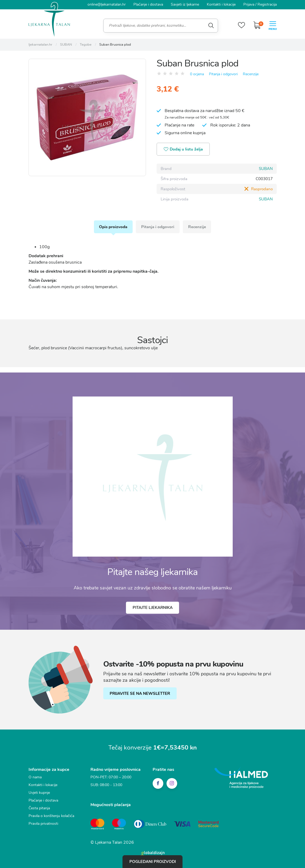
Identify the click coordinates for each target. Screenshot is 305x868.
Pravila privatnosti (43, 823)
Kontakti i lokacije (221, 4)
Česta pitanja (39, 808)
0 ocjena (197, 74)
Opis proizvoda (113, 226)
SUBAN (266, 168)
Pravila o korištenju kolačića (51, 815)
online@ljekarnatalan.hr (107, 4)
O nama (35, 777)
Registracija (267, 4)
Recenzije (251, 74)
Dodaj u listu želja (183, 149)
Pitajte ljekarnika (153, 607)
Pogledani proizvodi (153, 862)
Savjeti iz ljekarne (185, 4)
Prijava (249, 4)
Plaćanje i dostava (148, 4)
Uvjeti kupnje (39, 792)
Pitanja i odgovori (223, 74)
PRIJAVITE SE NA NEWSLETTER (140, 693)
